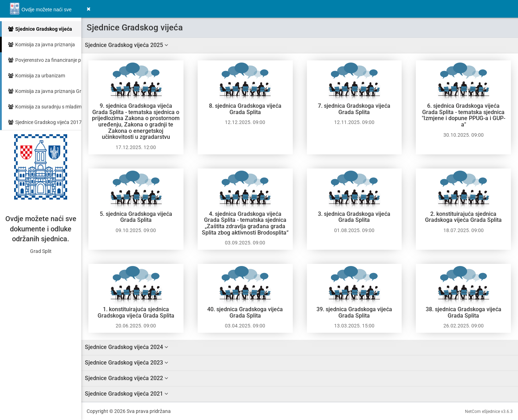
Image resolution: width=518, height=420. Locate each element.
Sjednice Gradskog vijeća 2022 (126, 378)
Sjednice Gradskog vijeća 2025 (126, 45)
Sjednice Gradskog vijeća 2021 (126, 394)
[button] (89, 9)
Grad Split (41, 251)
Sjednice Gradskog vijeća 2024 (126, 347)
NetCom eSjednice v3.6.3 (489, 412)
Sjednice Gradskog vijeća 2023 (126, 363)
